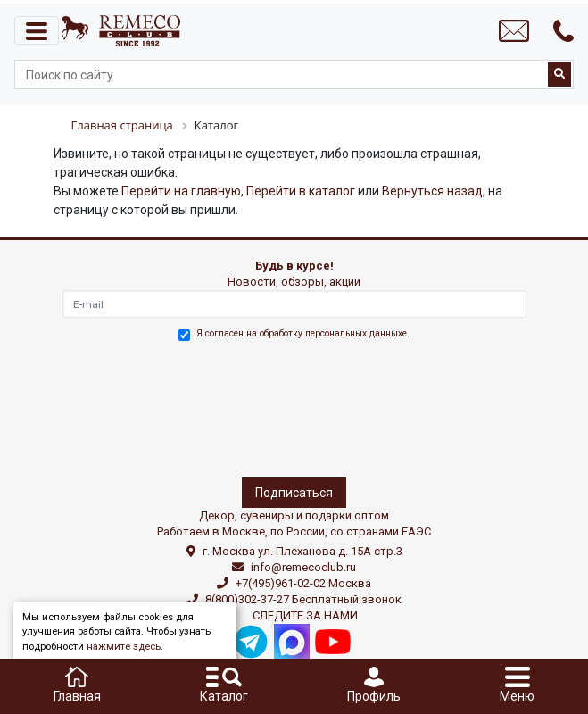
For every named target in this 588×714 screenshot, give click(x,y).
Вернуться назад (432, 191)
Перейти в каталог (301, 191)
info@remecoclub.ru (303, 567)
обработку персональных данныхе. (335, 333)
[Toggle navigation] (37, 30)
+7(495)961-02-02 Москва (303, 583)
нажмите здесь (124, 647)
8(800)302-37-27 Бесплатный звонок (303, 599)
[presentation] (140, 406)
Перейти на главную (181, 191)
